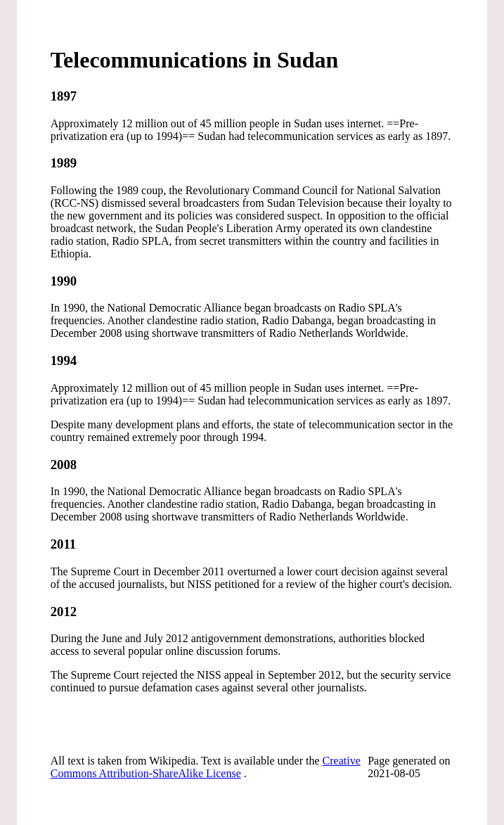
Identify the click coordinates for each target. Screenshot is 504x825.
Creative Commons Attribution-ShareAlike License (206, 767)
